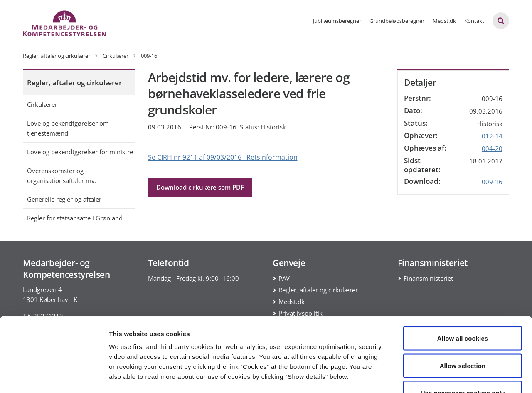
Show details (436, 377)
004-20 (492, 148)
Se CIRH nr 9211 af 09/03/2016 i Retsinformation (223, 157)
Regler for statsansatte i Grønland (75, 218)
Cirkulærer (42, 104)
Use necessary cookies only (463, 338)
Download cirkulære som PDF (200, 187)
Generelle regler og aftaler (64, 199)
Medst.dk (444, 21)
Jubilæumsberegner (337, 21)
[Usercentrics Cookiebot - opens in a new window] (54, 377)
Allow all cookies (463, 284)
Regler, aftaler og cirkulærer (74, 83)
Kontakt (474, 21)
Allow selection (463, 311)
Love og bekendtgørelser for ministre (80, 152)
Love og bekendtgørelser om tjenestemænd (68, 128)
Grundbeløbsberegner (397, 21)
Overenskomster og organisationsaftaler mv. (62, 175)
